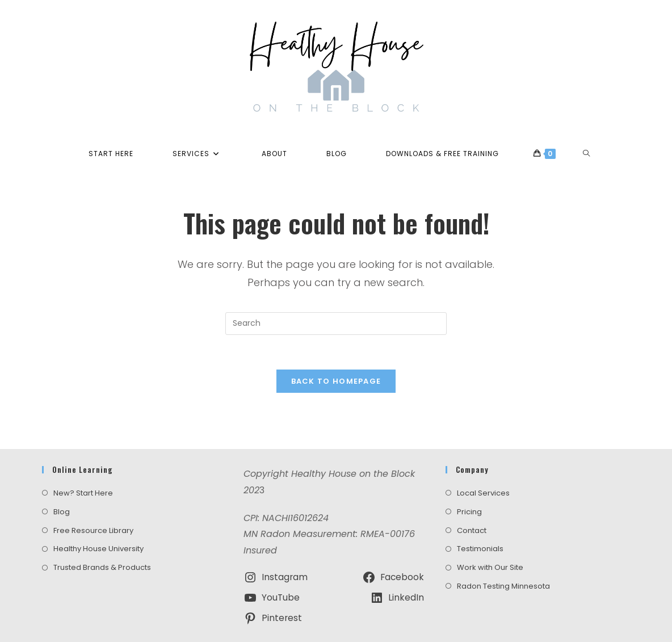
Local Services (483, 466)
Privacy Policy (340, 623)
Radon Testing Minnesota (503, 559)
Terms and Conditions (270, 623)
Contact (472, 503)
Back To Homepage (336, 381)
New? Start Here (83, 466)
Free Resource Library (93, 503)
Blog (62, 484)
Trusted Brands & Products (102, 540)
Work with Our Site (490, 540)
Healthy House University (98, 521)
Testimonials (480, 521)
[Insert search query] (336, 324)
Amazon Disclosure (406, 623)
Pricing (469, 484)
